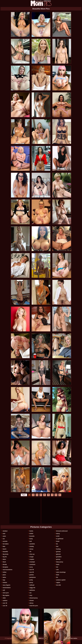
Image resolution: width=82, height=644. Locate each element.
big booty (5, 554)
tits (57, 577)
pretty (31, 580)
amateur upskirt (61, 580)
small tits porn (34, 606)
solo (57, 570)
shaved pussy (33, 598)
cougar (31, 557)
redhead (32, 585)
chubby (32, 546)
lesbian (5, 583)
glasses (58, 554)
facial (58, 541)
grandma (59, 557)
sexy (31, 595)
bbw (4, 546)
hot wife (58, 585)
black (4, 562)
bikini (4, 559)
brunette (32, 536)
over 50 (32, 570)
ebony (58, 534)
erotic (58, 536)
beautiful (5, 552)
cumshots (32, 564)
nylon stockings (61, 572)
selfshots (32, 590)
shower (32, 601)
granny (58, 559)
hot (57, 567)
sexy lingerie (6, 585)
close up (32, 554)
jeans (4, 575)
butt (31, 541)
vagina (58, 583)
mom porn (6, 593)
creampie (32, 562)
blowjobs (5, 567)
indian (5, 572)
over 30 (5, 603)
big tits (5, 557)
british (31, 534)
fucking (58, 549)
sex (30, 593)
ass (4, 539)
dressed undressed (62, 531)
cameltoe (32, 544)
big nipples (6, 595)
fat (57, 544)
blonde (5, 564)
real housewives (8, 570)
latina (4, 577)
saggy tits (32, 588)
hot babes (6, 544)
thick (58, 575)
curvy (31, 567)
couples (32, 559)
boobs (31, 531)
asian (4, 536)
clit (30, 552)
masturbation (7, 588)
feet (57, 546)
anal (4, 534)
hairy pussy (60, 562)
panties (32, 575)
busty (31, 539)
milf (4, 590)
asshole (5, 541)
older (4, 598)
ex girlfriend (60, 539)
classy (31, 549)
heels (58, 564)
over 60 (32, 572)
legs (4, 580)
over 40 (5, 606)
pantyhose (33, 577)
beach (5, 549)
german (58, 552)
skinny (31, 603)
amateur (5, 531)
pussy (31, 583)
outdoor (5, 601)
